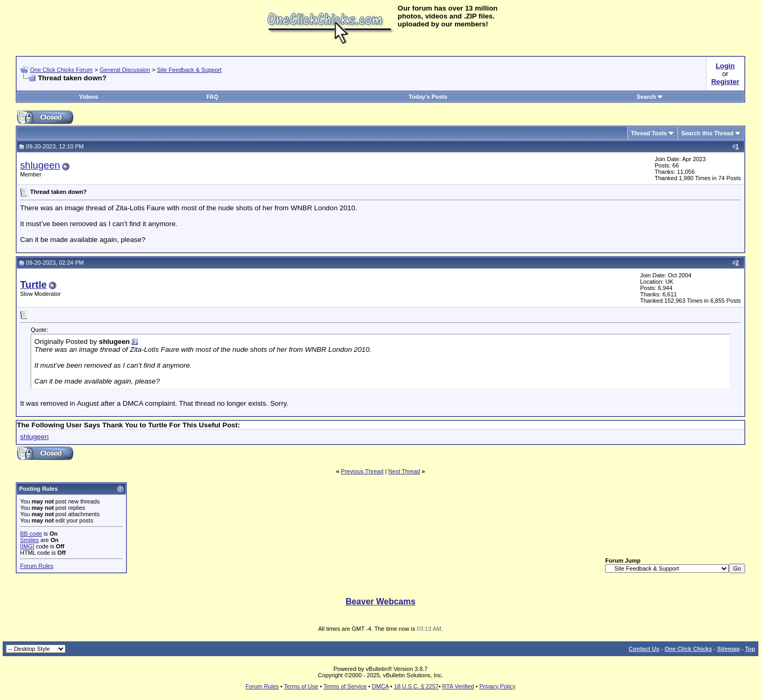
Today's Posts (428, 97)
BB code (31, 534)
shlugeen (40, 165)
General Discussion (124, 70)
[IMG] (27, 546)
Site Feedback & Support (189, 70)
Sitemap (728, 649)
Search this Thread (707, 133)
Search (650, 97)
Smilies (29, 540)
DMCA (380, 686)
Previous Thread (362, 471)
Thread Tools (649, 133)
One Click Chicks (688, 649)
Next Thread (404, 471)
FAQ (212, 97)
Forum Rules (37, 566)
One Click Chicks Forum (62, 70)
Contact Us (644, 649)
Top (750, 649)
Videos (89, 97)
